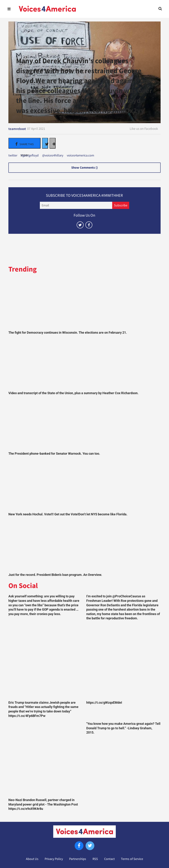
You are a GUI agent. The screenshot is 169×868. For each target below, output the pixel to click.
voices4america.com (80, 156)
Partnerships (78, 859)
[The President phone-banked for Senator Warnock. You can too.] (84, 424)
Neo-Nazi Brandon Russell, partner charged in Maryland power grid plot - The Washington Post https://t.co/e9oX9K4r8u (43, 804)
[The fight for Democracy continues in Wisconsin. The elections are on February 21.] (84, 303)
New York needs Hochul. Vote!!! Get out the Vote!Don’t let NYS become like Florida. (68, 514)
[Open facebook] (89, 225)
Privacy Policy (54, 859)
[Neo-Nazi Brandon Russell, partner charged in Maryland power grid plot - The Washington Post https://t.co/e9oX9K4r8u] (46, 759)
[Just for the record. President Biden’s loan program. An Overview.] (84, 545)
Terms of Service (132, 859)
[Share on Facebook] (24, 143)
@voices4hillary (53, 156)
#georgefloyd (30, 156)
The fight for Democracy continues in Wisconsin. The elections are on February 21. (68, 333)
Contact (109, 859)
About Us (32, 859)
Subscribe (121, 205)
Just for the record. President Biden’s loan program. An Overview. (55, 575)
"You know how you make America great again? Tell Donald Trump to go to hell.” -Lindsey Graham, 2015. (123, 728)
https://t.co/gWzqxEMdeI (104, 703)
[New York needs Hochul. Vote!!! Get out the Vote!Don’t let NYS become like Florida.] (84, 485)
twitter (13, 156)
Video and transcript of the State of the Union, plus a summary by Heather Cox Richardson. (73, 393)
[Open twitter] (80, 225)
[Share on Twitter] (45, 143)
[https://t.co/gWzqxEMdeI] (123, 661)
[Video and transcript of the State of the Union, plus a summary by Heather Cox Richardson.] (84, 364)
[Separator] (53, 143)
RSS (95, 859)
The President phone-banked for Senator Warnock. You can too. (54, 454)
